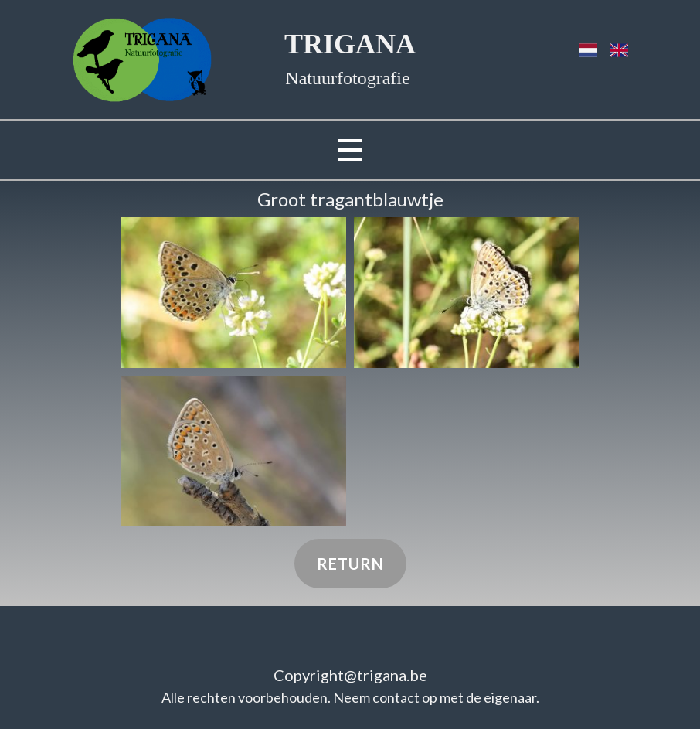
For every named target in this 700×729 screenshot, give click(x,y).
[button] (233, 293)
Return (350, 564)
